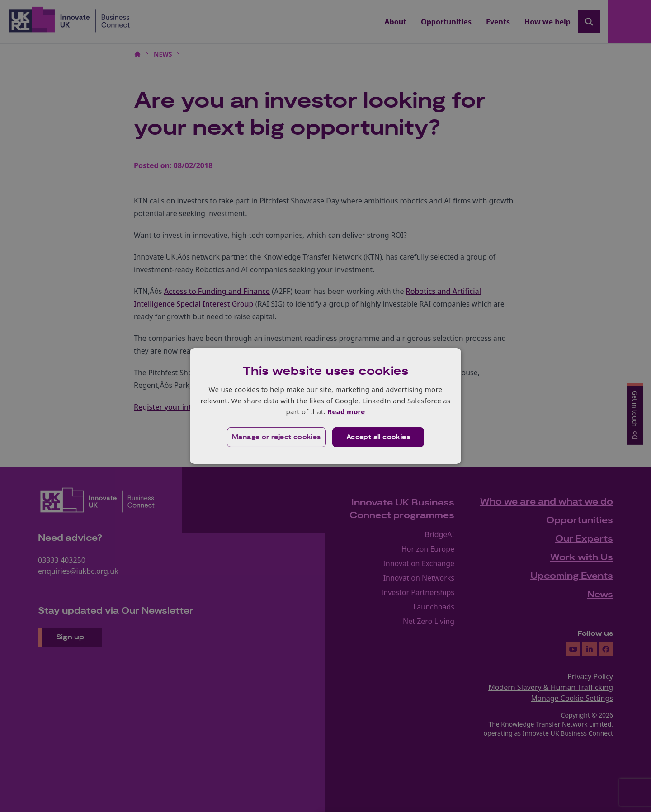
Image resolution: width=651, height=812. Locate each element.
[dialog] (325, 406)
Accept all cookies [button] (378, 437)
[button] (276, 437)
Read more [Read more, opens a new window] (346, 411)
